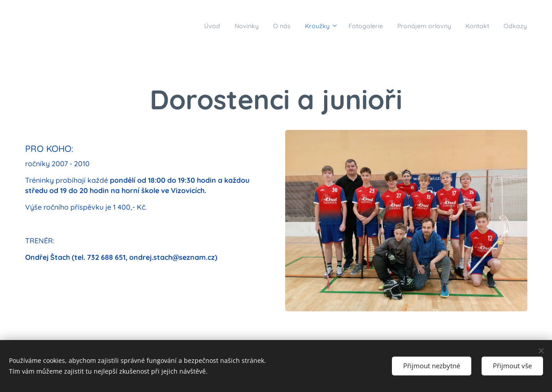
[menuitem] (169, 26)
